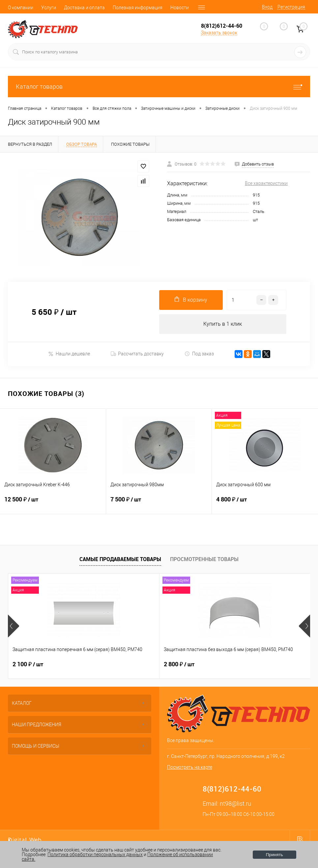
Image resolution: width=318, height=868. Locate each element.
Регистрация (291, 7)
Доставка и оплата (84, 8)
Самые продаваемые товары (120, 559)
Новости (180, 8)
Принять (275, 855)
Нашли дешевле (69, 354)
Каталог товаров (159, 87)
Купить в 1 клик (223, 324)
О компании (21, 8)
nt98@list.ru (235, 804)
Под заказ (199, 354)
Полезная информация (138, 8)
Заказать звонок (219, 33)
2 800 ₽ (129, 664)
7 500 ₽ (159, 503)
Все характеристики (266, 183)
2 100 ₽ (28, 664)
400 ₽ (227, 664)
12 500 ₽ (53, 503)
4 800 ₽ (265, 503)
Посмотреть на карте (190, 767)
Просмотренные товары (204, 559)
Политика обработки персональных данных (95, 854)
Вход (267, 7)
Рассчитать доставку (137, 354)
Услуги (49, 8)
